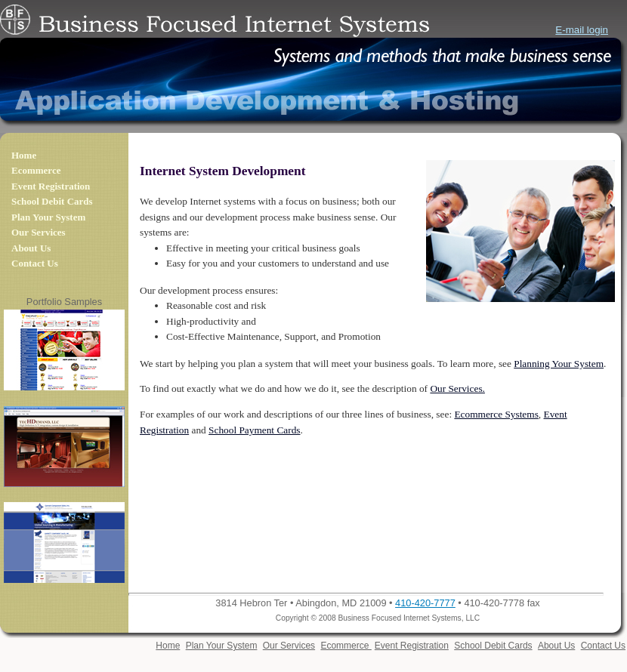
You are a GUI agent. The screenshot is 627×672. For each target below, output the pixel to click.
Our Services (39, 232)
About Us (31, 248)
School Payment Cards (254, 430)
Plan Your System (48, 217)
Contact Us (35, 263)
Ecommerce (36, 170)
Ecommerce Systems (496, 414)
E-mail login (582, 30)
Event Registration (51, 186)
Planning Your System (559, 364)
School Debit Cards (52, 201)
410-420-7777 (425, 603)
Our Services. (457, 388)
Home (24, 155)
